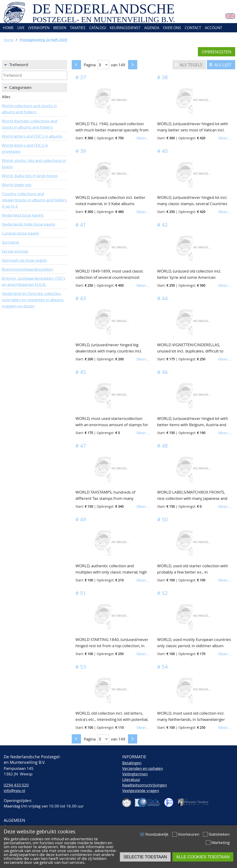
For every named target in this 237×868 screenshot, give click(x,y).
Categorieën (20, 87)
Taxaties (78, 28)
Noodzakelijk (157, 834)
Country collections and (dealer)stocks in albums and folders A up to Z (34, 200)
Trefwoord (19, 65)
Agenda (152, 28)
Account (214, 28)
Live (21, 28)
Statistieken (219, 834)
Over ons (172, 28)
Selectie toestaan (145, 857)
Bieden (60, 28)
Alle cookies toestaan (203, 857)
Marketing (220, 842)
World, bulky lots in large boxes (30, 176)
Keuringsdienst (125, 28)
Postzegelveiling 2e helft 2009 (43, 40)
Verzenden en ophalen (143, 768)
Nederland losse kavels (23, 215)
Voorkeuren (189, 834)
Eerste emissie (15, 251)
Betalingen (132, 763)
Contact (193, 28)
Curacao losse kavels (20, 233)
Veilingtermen (135, 774)
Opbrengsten (217, 52)
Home (8, 28)
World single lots (17, 185)
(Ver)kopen (39, 28)
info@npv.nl (14, 791)
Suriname (11, 242)
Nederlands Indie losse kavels (29, 224)
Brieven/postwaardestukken (27, 269)
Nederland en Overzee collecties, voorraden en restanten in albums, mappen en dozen (33, 300)
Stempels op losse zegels (24, 260)
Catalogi (98, 28)
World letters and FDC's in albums (32, 136)
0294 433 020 (16, 785)
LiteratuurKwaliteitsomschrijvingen (145, 782)
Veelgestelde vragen (141, 791)
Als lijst (223, 65)
